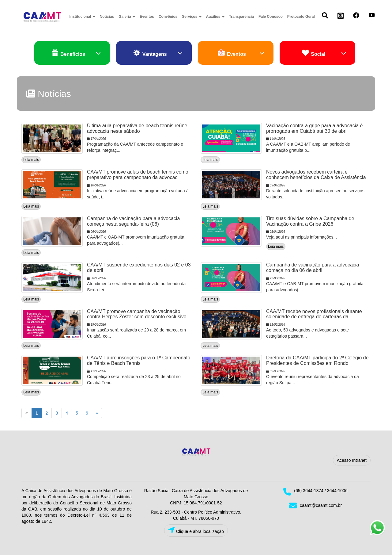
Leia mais (31, 160)
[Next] (97, 413)
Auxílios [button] (215, 17)
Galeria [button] (127, 17)
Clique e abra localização (196, 530)
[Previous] (27, 413)
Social (324, 53)
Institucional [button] (82, 17)
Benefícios (76, 53)
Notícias (107, 17)
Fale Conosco (271, 17)
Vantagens (158, 53)
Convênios (168, 17)
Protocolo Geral (301, 17)
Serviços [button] (192, 17)
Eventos (147, 17)
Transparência (241, 17)
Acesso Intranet (352, 460)
